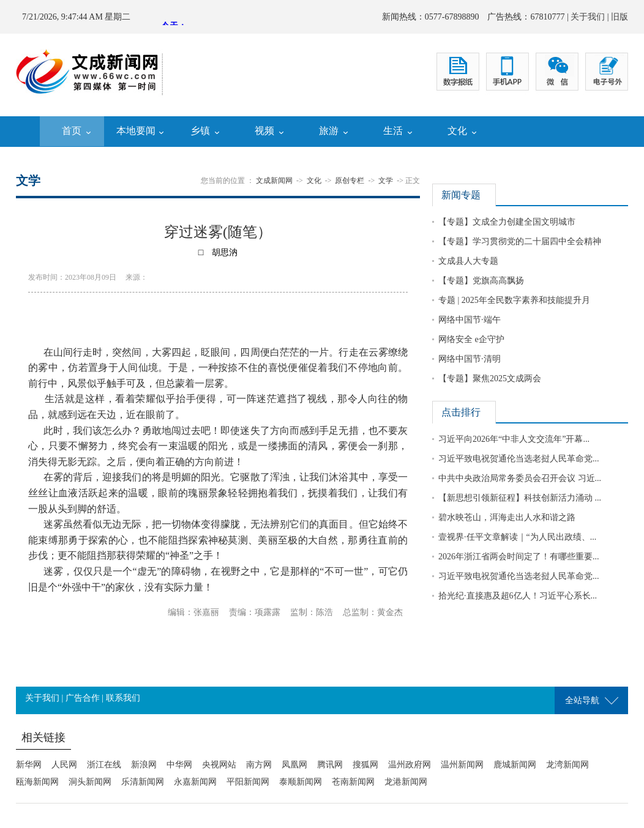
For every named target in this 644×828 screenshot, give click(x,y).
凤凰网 (294, 765)
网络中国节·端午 (470, 320)
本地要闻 (136, 131)
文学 (386, 181)
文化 (457, 131)
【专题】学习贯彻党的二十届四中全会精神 (520, 241)
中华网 (179, 765)
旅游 (329, 131)
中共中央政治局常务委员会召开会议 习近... (520, 478)
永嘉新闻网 (195, 782)
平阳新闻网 (248, 782)
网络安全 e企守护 (471, 339)
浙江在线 (104, 765)
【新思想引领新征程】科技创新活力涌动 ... (520, 498)
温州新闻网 (462, 765)
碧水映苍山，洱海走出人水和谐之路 (507, 517)
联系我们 (123, 698)
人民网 (64, 765)
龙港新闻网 (406, 782)
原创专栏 (350, 181)
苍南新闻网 (353, 782)
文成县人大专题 (468, 261)
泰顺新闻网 (301, 782)
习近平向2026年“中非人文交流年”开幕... (514, 439)
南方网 (259, 765)
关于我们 (588, 17)
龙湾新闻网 (567, 765)
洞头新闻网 (90, 782)
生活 (393, 131)
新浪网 (144, 765)
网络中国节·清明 (470, 359)
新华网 (29, 765)
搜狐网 (365, 765)
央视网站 (219, 765)
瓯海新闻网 (37, 782)
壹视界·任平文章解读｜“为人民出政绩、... (517, 537)
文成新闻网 (274, 181)
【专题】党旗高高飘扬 (481, 281)
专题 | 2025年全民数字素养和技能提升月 (514, 300)
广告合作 (83, 698)
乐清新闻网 (143, 782)
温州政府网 (410, 765)
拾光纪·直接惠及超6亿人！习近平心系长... (518, 596)
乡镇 (200, 131)
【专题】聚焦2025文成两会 (490, 379)
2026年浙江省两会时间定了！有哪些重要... (519, 557)
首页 (72, 131)
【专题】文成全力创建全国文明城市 (507, 222)
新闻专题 (461, 195)
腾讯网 (330, 765)
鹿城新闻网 (515, 765)
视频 (264, 131)
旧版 (620, 17)
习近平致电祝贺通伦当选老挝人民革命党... (519, 459)
